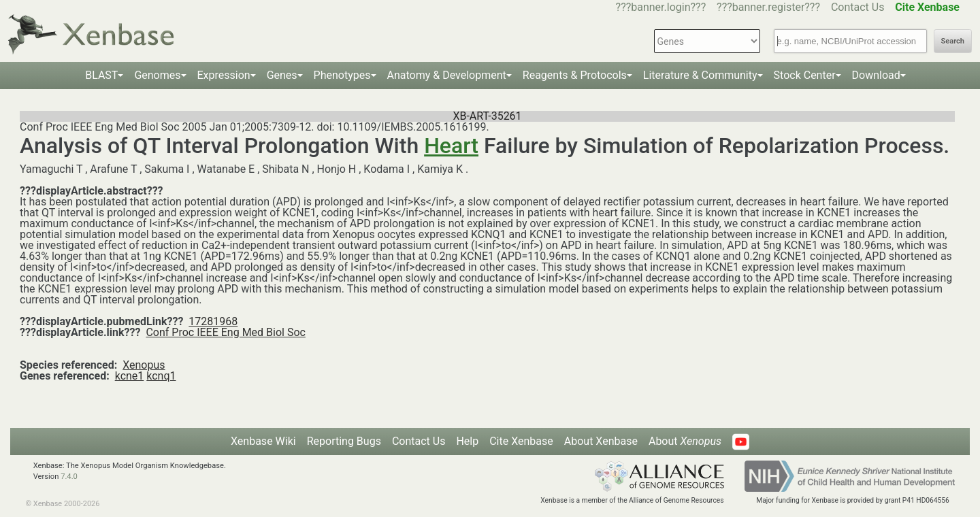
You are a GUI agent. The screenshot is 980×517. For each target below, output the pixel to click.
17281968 (213, 321)
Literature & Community (700, 75)
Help (467, 441)
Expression (224, 75)
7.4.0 (69, 477)
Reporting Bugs (344, 441)
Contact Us (858, 7)
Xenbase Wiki (263, 441)
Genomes (157, 75)
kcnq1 (161, 376)
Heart (451, 146)
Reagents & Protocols (575, 75)
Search (953, 41)
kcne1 (130, 376)
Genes (282, 75)
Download (876, 75)
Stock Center (805, 75)
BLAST (101, 75)
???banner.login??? (661, 7)
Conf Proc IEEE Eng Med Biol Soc (226, 332)
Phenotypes (342, 75)
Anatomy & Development (447, 75)
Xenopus (144, 365)
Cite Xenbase (521, 441)
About (685, 441)
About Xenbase (601, 441)
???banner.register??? (768, 7)
